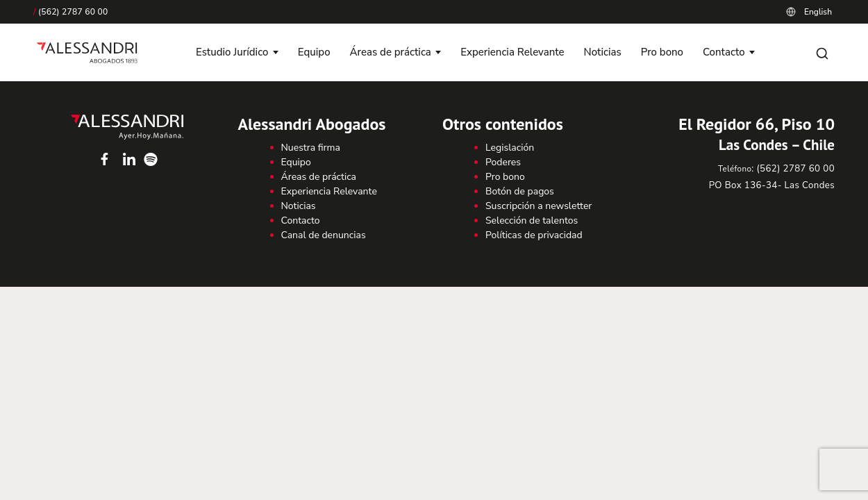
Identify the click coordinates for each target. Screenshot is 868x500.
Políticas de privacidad (534, 235)
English (818, 12)
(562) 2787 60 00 (70, 12)
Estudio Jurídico (232, 52)
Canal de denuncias (324, 235)
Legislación (510, 148)
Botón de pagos (520, 191)
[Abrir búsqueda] (822, 53)
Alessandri (127, 127)
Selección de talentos (532, 220)
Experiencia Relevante (512, 52)
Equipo (314, 52)
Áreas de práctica (391, 52)
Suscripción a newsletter (539, 206)
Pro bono (662, 52)
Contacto (724, 52)
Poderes (503, 162)
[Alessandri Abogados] (87, 53)
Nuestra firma (311, 148)
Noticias (603, 52)
